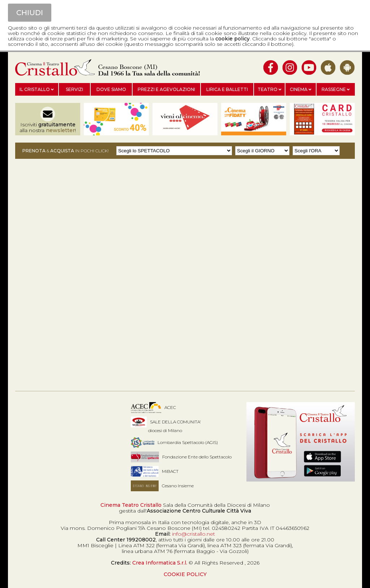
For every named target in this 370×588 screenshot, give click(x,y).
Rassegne (336, 89)
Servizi (74, 89)
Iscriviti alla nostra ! (48, 127)
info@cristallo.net (193, 534)
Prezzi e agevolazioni (166, 89)
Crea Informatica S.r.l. (160, 563)
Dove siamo (111, 89)
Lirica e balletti (227, 89)
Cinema (301, 89)
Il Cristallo (37, 89)
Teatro (270, 89)
